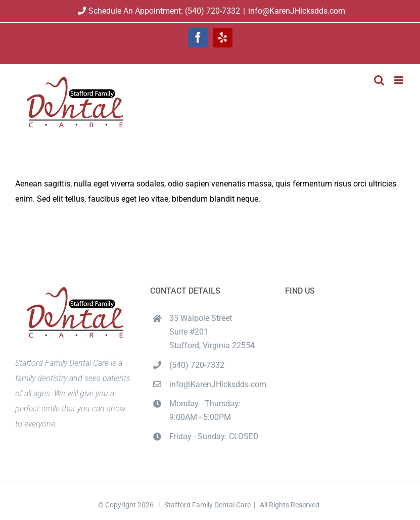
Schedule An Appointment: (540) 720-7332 (158, 11)
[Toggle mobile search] (379, 80)
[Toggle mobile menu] (400, 80)
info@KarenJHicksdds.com (297, 11)
